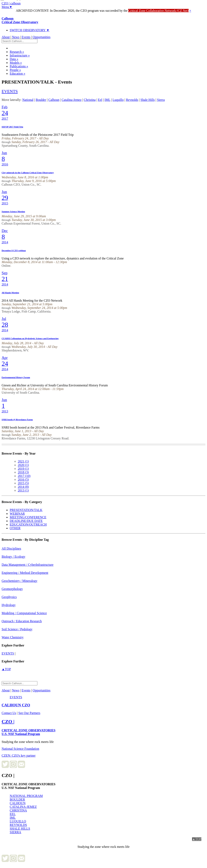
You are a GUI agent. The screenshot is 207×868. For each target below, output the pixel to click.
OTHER (15, 528)
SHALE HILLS (20, 829)
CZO (16, 705)
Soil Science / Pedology (17, 629)
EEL (13, 814)
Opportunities (42, 37)
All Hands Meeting (10, 293)
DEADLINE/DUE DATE (26, 521)
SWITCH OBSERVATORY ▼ (30, 30)
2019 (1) (23, 469)
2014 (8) (23, 487)
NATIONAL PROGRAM (26, 796)
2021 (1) (23, 461)
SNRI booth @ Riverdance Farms (17, 419)
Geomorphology (12, 589)
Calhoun (20, 20)
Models (16, 63)
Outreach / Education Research (22, 621)
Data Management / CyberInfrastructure (27, 565)
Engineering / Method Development (25, 573)
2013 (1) (23, 490)
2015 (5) (23, 483)
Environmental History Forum (16, 377)
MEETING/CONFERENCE (28, 517)
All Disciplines (11, 549)
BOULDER (17, 800)
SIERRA (15, 832)
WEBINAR (17, 514)
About (6, 37)
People (15, 70)
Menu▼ (7, 7)
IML (13, 818)
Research (17, 52)
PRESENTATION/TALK (26, 510)
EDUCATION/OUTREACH (28, 524)
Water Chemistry (13, 637)
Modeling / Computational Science (24, 613)
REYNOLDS (18, 825)
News (16, 37)
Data (14, 59)
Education (17, 74)
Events (26, 37)
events (10, 91)
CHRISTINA (18, 810)
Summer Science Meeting (13, 211)
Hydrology (9, 605)
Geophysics (9, 597)
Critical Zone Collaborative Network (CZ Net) (158, 11)
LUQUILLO (18, 821)
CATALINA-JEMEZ (23, 807)
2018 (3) (23, 472)
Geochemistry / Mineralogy (20, 581)
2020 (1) (23, 465)
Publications (19, 66)
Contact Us (9, 713)
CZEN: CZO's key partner (19, 756)
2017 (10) (24, 476)
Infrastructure (20, 55)
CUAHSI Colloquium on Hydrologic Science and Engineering (30, 338)
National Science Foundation (20, 749)
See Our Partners (29, 713)
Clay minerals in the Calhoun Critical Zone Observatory (28, 173)
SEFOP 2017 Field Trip (12, 127)
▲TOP (6, 669)
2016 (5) (23, 479)
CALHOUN (18, 803)
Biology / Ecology (13, 557)
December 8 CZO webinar (14, 250)
